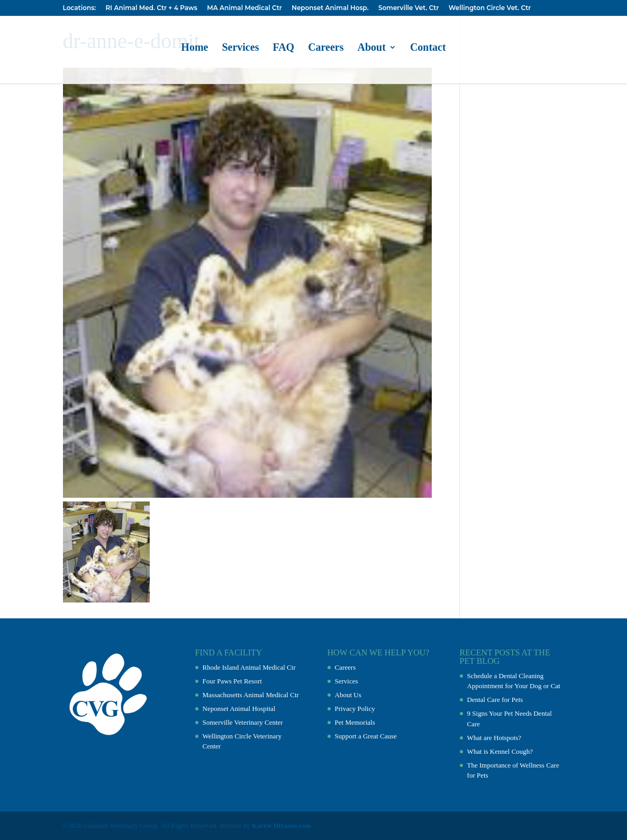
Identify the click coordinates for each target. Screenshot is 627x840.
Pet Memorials (355, 722)
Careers (326, 48)
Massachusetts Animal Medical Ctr (251, 695)
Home (194, 48)
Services (240, 48)
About (372, 48)
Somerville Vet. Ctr (408, 8)
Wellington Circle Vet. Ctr (490, 8)
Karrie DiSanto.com (281, 825)
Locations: (80, 8)
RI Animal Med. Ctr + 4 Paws (152, 8)
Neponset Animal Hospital (239, 709)
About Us (348, 695)
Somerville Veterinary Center (243, 722)
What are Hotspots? (494, 738)
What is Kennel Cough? (500, 751)
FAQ (283, 48)
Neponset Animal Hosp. (330, 8)
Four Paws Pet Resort (232, 681)
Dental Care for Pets (495, 700)
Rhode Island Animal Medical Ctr (249, 667)
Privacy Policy (355, 709)
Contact (428, 48)
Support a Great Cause (366, 736)
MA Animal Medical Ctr (244, 8)
